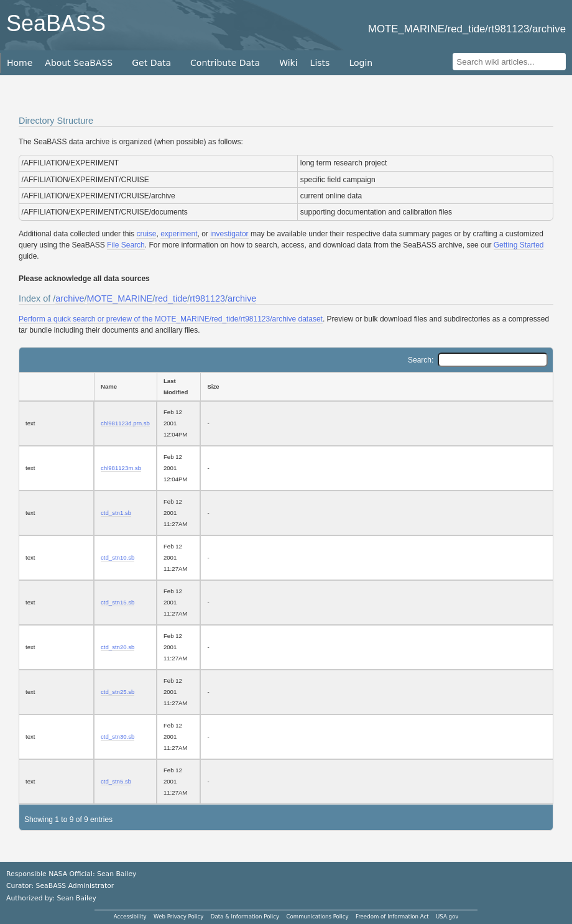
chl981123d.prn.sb (125, 423)
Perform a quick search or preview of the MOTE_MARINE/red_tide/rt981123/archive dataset (171, 319)
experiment (179, 234)
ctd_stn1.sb (116, 513)
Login (361, 63)
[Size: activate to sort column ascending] (377, 387)
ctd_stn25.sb (118, 692)
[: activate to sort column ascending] (56, 387)
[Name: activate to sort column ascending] (125, 387)
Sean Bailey (76, 898)
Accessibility (130, 917)
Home (20, 63)
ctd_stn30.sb (118, 737)
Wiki (288, 63)
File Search (126, 245)
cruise (146, 234)
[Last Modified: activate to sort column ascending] (178, 387)
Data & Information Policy (245, 917)
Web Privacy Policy (178, 917)
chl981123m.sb (121, 468)
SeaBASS (56, 23)
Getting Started (519, 245)
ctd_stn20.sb (118, 647)
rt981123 (207, 298)
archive (70, 298)
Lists (320, 63)
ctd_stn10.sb (118, 557)
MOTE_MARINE (120, 298)
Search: (478, 360)
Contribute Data (225, 63)
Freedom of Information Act (392, 917)
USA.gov (447, 917)
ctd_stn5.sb (116, 781)
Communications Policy (317, 917)
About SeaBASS (79, 63)
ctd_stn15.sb (118, 602)
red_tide (171, 298)
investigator (229, 234)
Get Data (151, 63)
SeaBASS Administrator (75, 886)
